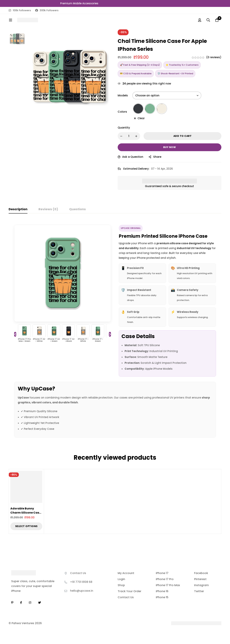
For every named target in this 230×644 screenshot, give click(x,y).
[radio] (138, 109)
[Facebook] (21, 603)
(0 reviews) (214, 57)
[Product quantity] (129, 136)
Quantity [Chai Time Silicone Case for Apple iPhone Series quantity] (124, 128)
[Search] (208, 20)
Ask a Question (133, 157)
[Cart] (217, 20)
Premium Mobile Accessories (79, 3)
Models (123, 95)
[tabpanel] (115, 329)
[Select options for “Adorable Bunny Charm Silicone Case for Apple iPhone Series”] (26, 526)
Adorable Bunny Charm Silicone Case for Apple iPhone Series (26, 515)
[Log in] (200, 20)
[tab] (18, 209)
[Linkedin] (12, 603)
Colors (122, 112)
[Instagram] (30, 603)
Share (157, 157)
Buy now (170, 147)
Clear (141, 118)
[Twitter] (40, 603)
